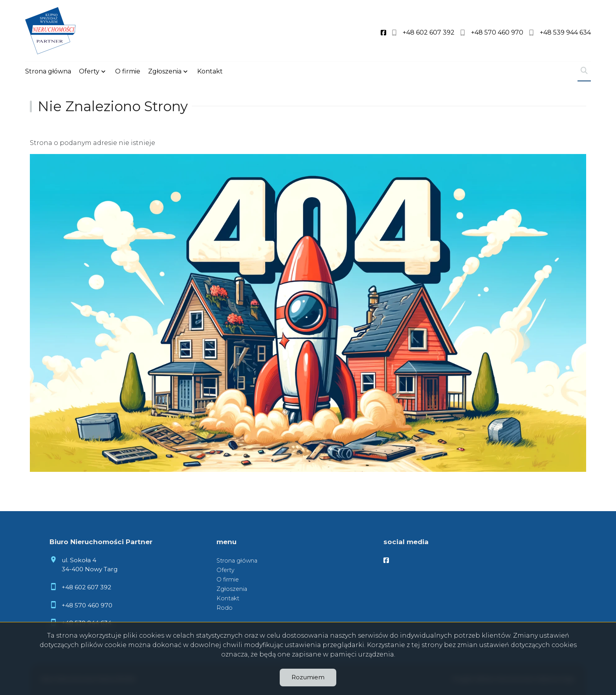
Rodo (225, 608)
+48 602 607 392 (86, 587)
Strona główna (48, 71)
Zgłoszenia (165, 71)
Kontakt (210, 71)
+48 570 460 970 (87, 605)
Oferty (89, 71)
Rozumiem (308, 677)
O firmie (128, 71)
